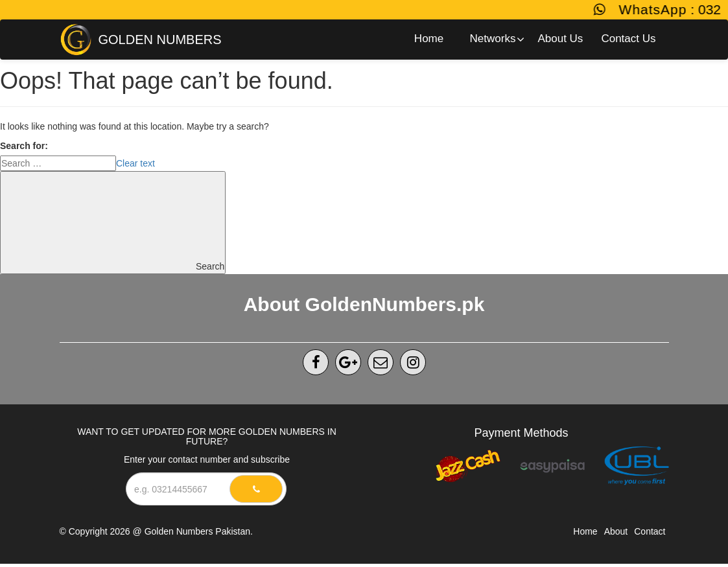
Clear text (135, 163)
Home (585, 531)
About (616, 531)
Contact (650, 531)
